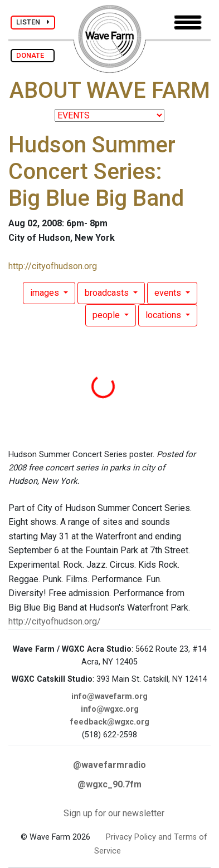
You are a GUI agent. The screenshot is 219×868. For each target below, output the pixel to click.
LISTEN (33, 22)
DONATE (33, 55)
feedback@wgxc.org (110, 722)
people (107, 315)
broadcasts (108, 293)
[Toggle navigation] (188, 23)
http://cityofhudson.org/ (55, 621)
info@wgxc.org (110, 709)
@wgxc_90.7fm (110, 784)
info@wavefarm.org (110, 696)
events (169, 293)
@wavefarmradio (110, 765)
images (46, 293)
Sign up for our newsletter (114, 813)
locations (164, 315)
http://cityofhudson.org (53, 266)
